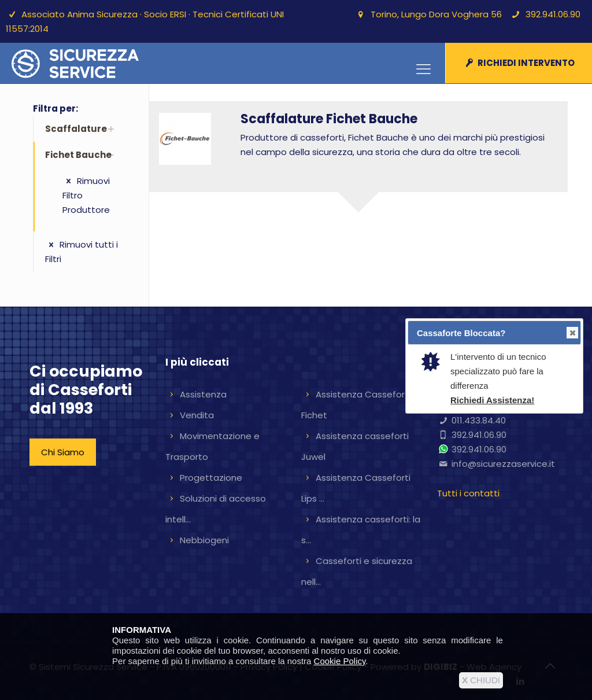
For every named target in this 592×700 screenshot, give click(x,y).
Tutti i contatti (468, 493)
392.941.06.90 (553, 14)
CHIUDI (481, 680)
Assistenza (203, 394)
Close (572, 333)
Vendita (197, 415)
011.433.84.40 (479, 420)
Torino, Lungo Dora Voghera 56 (436, 14)
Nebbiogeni (204, 540)
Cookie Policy (340, 661)
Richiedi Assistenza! (492, 400)
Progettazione (211, 478)
